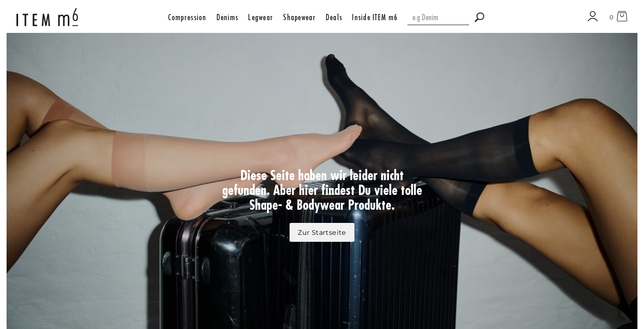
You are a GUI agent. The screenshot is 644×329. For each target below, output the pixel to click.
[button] (187, 17)
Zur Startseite (322, 233)
